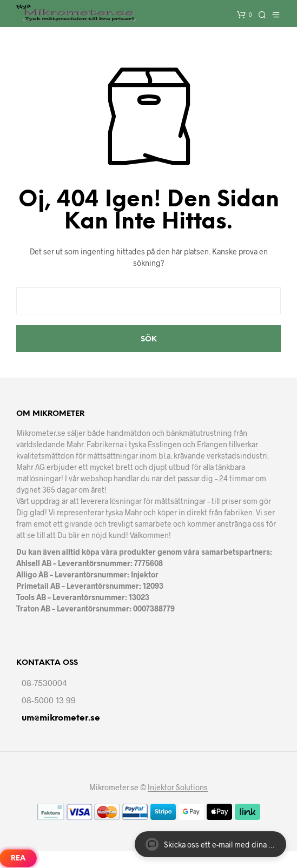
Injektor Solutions (178, 788)
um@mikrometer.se (61, 718)
